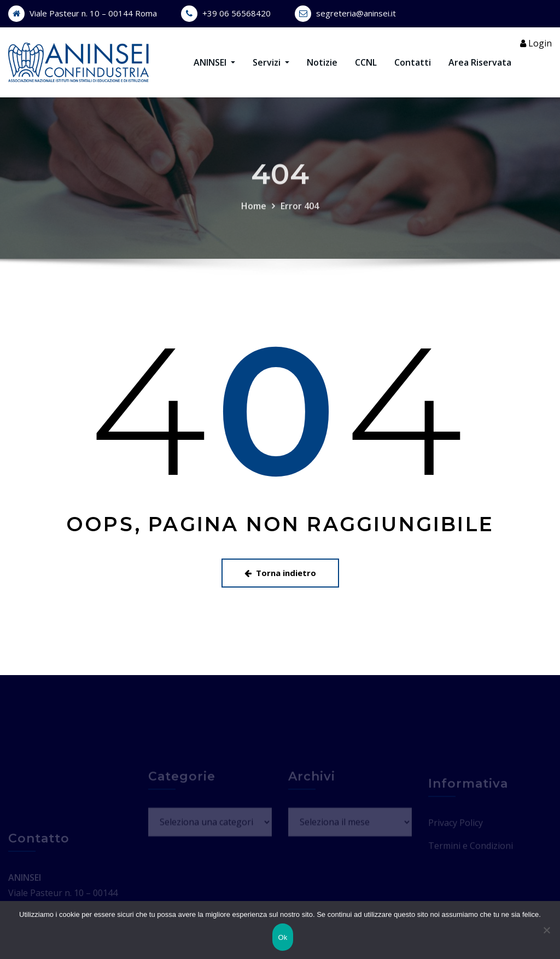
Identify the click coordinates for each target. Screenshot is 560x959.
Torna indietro (280, 573)
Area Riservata (480, 62)
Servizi (271, 62)
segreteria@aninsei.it (356, 13)
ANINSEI (214, 62)
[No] (546, 930)
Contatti (413, 62)
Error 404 (300, 220)
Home (254, 220)
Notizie (322, 62)
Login (536, 43)
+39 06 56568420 (237, 13)
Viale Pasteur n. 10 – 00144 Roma (93, 13)
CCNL (366, 62)
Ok (282, 937)
